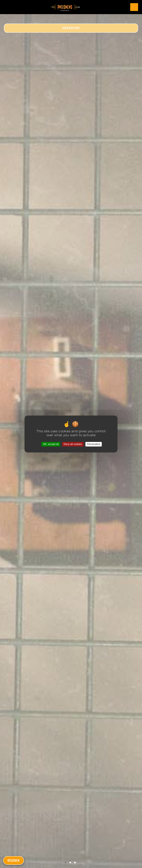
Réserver (14, 860)
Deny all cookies (73, 444)
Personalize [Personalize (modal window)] (94, 444)
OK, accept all (51, 444)
